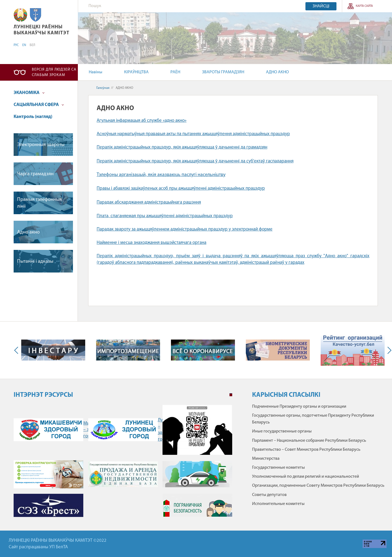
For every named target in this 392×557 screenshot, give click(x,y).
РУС (16, 45)
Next (388, 350)
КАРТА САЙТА (364, 6)
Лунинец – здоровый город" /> (123, 430)
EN (24, 45)
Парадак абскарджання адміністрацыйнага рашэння (149, 202)
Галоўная (103, 88)
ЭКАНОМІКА (29, 93)
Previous (17, 350)
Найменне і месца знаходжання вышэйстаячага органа (151, 243)
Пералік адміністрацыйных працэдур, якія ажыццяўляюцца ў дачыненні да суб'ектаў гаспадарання (195, 161)
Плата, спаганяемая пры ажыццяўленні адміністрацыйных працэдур (165, 216)
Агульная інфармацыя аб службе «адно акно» (142, 121)
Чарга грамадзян (35, 174)
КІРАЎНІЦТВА (136, 72)
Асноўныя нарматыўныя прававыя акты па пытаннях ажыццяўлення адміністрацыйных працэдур (193, 134)
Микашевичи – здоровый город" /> (48, 430)
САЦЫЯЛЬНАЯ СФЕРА (39, 105)
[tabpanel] (123, 464)
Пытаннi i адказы (35, 261)
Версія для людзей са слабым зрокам (54, 72)
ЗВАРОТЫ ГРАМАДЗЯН (223, 72)
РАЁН (175, 72)
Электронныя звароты (41, 145)
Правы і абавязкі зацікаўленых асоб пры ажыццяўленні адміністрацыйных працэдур (181, 188)
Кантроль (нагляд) (33, 117)
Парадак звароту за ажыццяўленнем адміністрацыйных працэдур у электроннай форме (185, 229)
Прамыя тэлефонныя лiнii (39, 203)
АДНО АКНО (277, 72)
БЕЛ (32, 45)
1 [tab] (231, 395)
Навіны (96, 72)
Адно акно (28, 232)
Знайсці (321, 6)
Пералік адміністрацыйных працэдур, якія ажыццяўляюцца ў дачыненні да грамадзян (182, 147)
